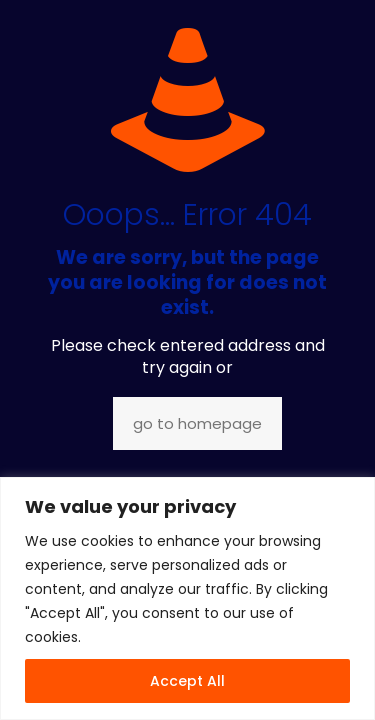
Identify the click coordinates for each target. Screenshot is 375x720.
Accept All (187, 681)
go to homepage (197, 423)
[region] (187, 598)
